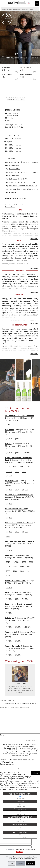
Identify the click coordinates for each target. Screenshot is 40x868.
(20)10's (9, 439)
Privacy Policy (30, 859)
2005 (15, 567)
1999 (15, 571)
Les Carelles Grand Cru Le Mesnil (19, 523)
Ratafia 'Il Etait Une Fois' (15, 581)
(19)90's (27, 453)
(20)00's (18, 439)
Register (19, 852)
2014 (8, 425)
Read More (34, 238)
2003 (17, 532)
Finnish (15, 198)
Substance (10, 618)
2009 (24, 562)
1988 (17, 471)
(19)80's (9, 476)
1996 (15, 467)
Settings (21, 863)
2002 (8, 467)
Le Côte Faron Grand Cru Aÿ (17, 509)
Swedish (23, 198)
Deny (12, 863)
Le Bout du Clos (12, 481)
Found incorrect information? (23, 206)
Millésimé (9, 555)
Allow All (31, 863)
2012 (8, 562)
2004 (17, 490)
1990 (29, 467)
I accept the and (22, 850)
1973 (8, 576)
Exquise (8, 444)
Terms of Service (20, 850)
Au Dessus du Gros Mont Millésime (20, 416)
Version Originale (13, 646)
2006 (8, 567)
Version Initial (11, 632)
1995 (22, 467)
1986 (24, 471)
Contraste (10, 430)
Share (36, 774)
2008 (31, 562)
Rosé (7, 592)
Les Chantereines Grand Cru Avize (19, 541)
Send (2, 735)
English (8, 198)
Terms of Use (19, 859)
